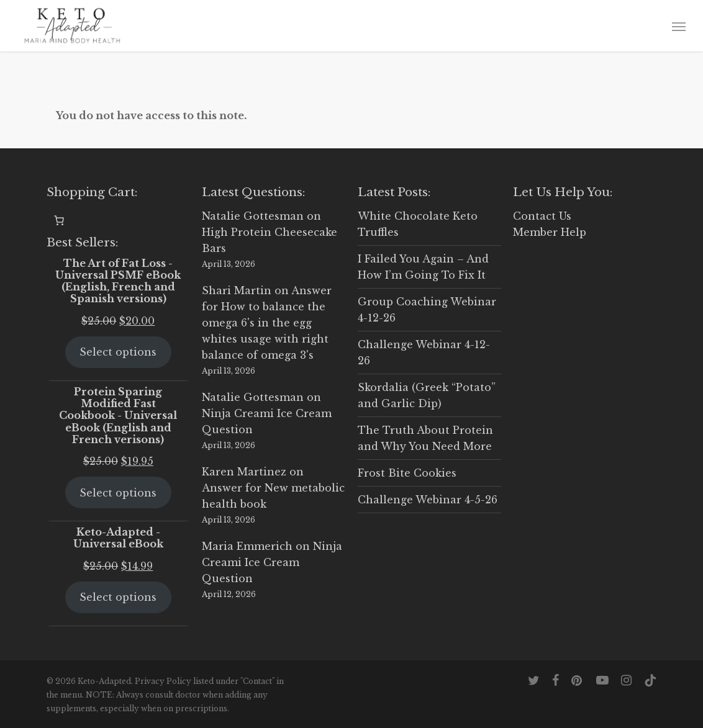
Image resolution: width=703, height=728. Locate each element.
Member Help (550, 232)
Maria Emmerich (247, 546)
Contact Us (542, 216)
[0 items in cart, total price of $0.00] (59, 220)
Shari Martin (237, 290)
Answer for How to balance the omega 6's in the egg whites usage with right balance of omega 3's (267, 323)
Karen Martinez (244, 472)
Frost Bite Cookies (407, 473)
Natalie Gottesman (253, 216)
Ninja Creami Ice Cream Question (272, 562)
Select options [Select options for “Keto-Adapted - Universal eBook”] (118, 597)
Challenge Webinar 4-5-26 (428, 500)
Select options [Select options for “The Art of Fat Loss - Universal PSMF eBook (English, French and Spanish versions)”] (118, 352)
